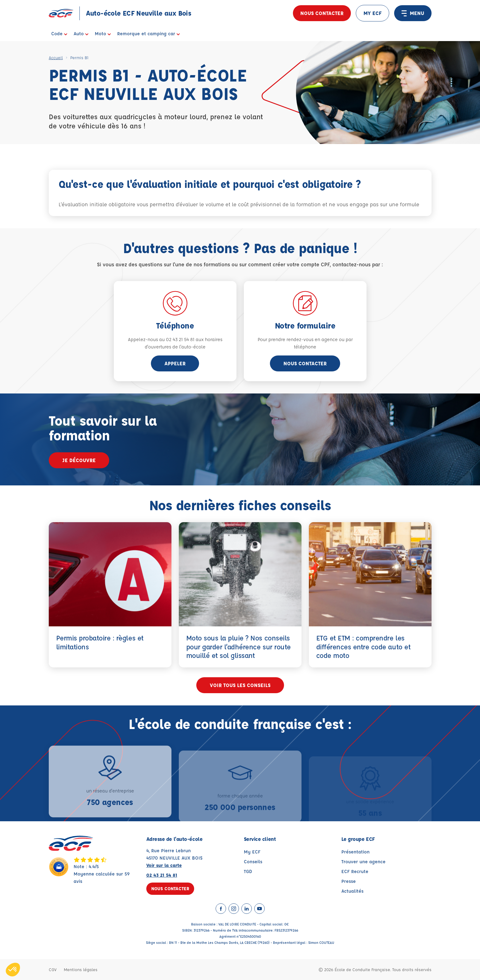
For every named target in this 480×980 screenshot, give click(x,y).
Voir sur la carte (164, 865)
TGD (248, 871)
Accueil (56, 57)
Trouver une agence (363, 862)
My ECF (252, 852)
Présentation (355, 852)
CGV (53, 969)
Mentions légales (81, 969)
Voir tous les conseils (240, 685)
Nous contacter (322, 13)
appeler (175, 363)
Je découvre (79, 460)
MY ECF (372, 13)
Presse (349, 881)
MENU (413, 13)
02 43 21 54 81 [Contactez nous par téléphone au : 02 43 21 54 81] (162, 875)
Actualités (352, 891)
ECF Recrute (355, 871)
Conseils (253, 862)
